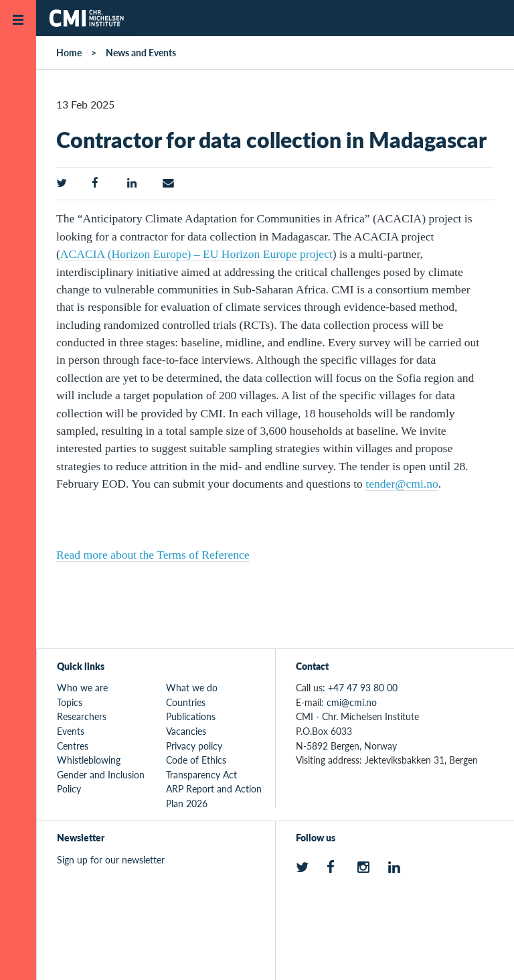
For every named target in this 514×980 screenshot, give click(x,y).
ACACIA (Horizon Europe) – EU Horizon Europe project (196, 254)
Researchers (82, 716)
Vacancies (186, 731)
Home (69, 52)
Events (71, 731)
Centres (73, 746)
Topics (70, 702)
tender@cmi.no (402, 484)
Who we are (82, 687)
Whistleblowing (89, 760)
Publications (191, 716)
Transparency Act (201, 774)
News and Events (141, 52)
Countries (186, 702)
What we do (192, 687)
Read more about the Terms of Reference (153, 555)
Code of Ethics (196, 760)
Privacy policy (194, 746)
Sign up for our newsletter (111, 859)
